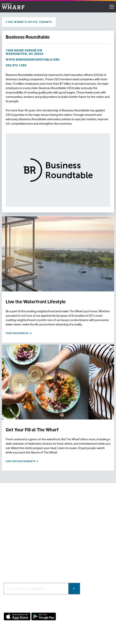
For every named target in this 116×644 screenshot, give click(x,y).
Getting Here (13, 551)
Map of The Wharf (16, 558)
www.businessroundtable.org (33, 60)
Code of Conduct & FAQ (20, 564)
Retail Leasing (70, 532)
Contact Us (11, 538)
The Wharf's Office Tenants (30, 22)
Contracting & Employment (78, 538)
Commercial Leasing (74, 545)
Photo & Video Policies (75, 551)
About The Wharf (15, 532)
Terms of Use (31, 642)
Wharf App (67, 558)
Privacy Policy (12, 642)
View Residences (18, 333)
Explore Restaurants (21, 461)
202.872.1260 (16, 65)
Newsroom (11, 545)
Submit (74, 589)
